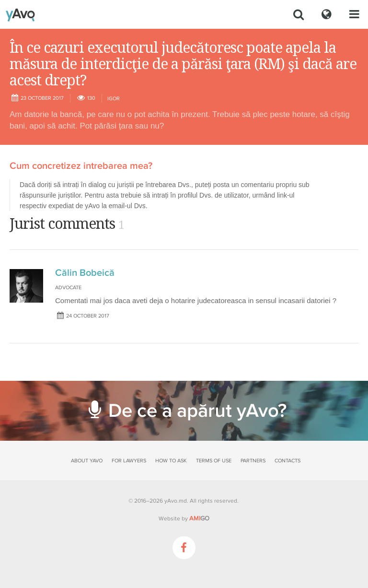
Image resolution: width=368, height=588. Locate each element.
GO (199, 518)
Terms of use (214, 461)
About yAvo (87, 461)
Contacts (287, 461)
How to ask (171, 461)
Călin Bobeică (85, 273)
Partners (253, 461)
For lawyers (129, 461)
